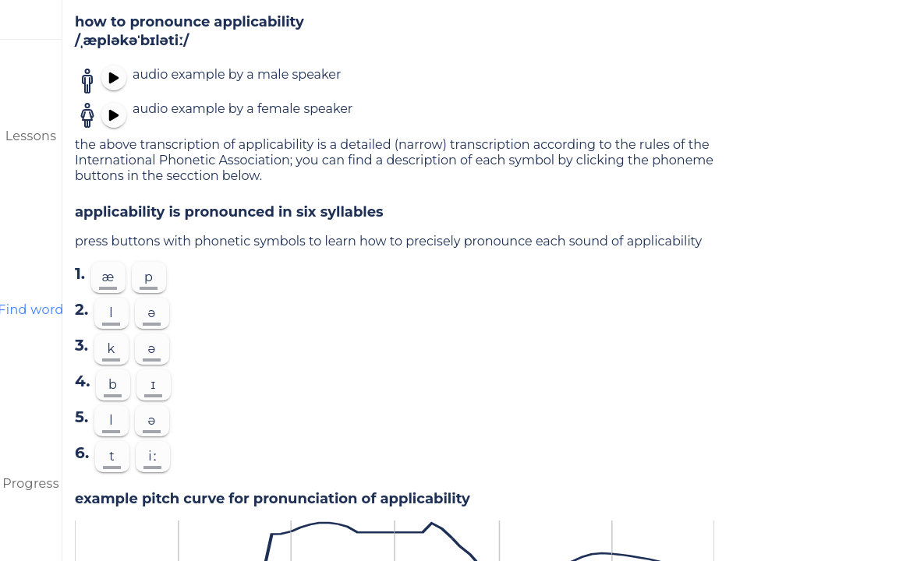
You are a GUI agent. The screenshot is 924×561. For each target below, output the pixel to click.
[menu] (31, 19)
